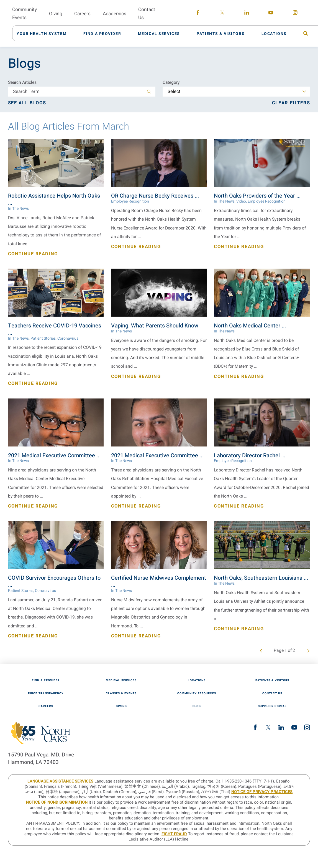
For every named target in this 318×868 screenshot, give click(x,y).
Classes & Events (121, 693)
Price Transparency (46, 693)
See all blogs (27, 103)
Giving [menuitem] (56, 14)
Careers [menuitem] (82, 14)
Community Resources (197, 693)
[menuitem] (45, 33)
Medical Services (121, 680)
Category (171, 83)
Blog (197, 706)
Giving (121, 706)
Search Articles (22, 83)
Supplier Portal (272, 706)
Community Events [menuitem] (25, 14)
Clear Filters (291, 103)
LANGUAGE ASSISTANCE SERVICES (60, 781)
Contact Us (272, 693)
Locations (197, 680)
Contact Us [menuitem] (147, 14)
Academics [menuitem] (115, 14)
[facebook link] (198, 14)
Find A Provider (46, 680)
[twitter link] (222, 14)
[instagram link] (295, 14)
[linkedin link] (247, 14)
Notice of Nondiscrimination (57, 802)
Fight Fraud (174, 834)
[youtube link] (271, 14)
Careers (46, 706)
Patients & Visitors (272, 680)
